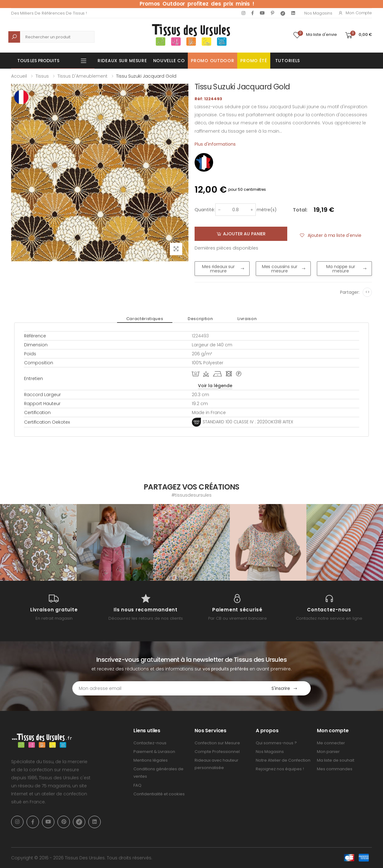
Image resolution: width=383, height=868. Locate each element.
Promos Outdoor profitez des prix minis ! (197, 4)
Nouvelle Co (169, 61)
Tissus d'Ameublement (82, 76)
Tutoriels (288, 61)
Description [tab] (200, 319)
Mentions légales (151, 760)
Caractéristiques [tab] (145, 319)
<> (367, 292)
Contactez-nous (150, 743)
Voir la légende (215, 386)
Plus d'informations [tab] (215, 144)
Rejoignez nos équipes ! (280, 769)
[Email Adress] (165, 688)
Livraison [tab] (247, 319)
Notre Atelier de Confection (283, 760)
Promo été (254, 61)
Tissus (42, 76)
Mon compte (355, 13)
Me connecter (331, 743)
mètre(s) (267, 210)
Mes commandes (335, 769)
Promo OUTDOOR (213, 61)
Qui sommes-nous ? (276, 743)
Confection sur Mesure (217, 743)
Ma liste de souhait (336, 760)
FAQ (137, 785)
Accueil (19, 76)
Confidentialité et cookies (159, 794)
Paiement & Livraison (154, 752)
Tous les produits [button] (38, 61)
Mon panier (328, 752)
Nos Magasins (318, 13)
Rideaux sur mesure (122, 61)
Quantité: (205, 210)
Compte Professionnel (217, 752)
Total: (300, 210)
